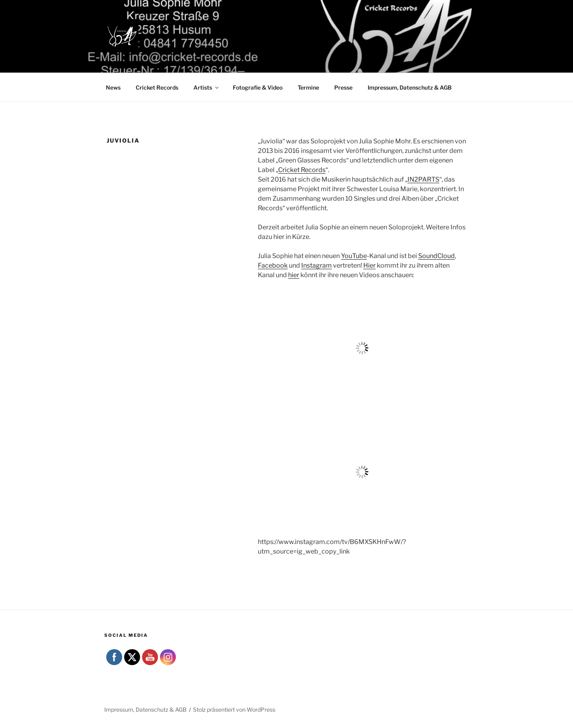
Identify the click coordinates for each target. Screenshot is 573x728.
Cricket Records (157, 87)
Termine (308, 87)
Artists (207, 87)
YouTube (354, 256)
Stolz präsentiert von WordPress (234, 709)
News (113, 87)
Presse (343, 87)
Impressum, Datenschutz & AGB (410, 87)
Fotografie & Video (258, 87)
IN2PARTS (423, 179)
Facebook (273, 265)
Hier (369, 265)
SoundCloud (437, 256)
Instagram (317, 265)
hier (294, 275)
